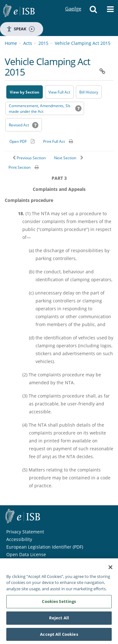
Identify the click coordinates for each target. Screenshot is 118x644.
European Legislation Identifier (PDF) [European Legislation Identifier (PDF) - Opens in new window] (45, 547)
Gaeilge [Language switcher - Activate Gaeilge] (73, 3)
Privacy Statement (25, 532)
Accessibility (19, 539)
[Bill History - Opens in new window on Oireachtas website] (89, 92)
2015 (43, 43)
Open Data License (26, 554)
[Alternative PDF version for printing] (22, 141)
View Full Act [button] (59, 92)
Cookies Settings (59, 603)
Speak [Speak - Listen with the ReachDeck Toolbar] (20, 29)
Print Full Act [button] (54, 141)
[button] (93, 11)
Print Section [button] (20, 167)
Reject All (59, 620)
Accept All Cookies (59, 636)
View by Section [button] (25, 92)
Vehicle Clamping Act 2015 (83, 43)
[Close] (110, 569)
